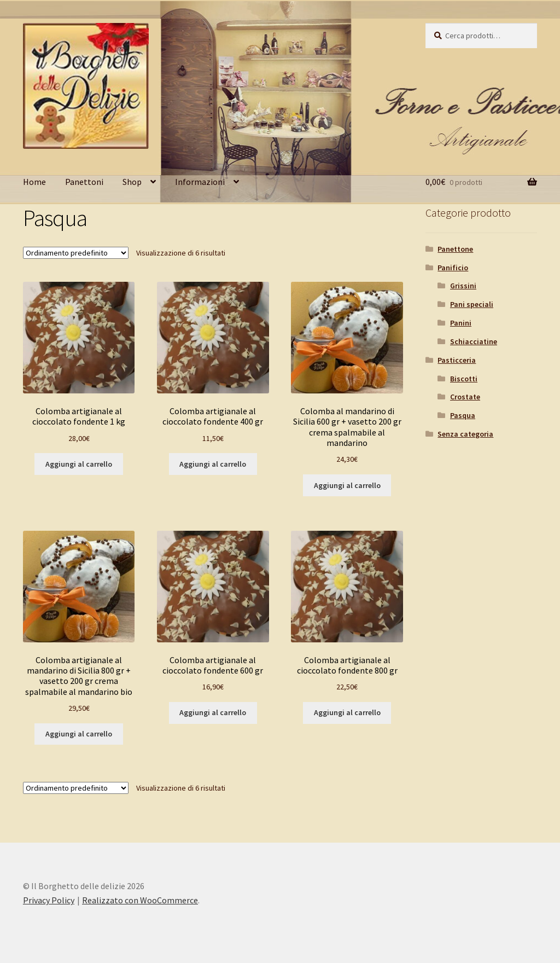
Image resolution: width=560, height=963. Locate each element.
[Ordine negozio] (76, 253)
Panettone (455, 249)
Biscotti (464, 379)
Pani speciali (472, 304)
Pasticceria (457, 360)
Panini (461, 323)
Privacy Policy (49, 900)
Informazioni (200, 182)
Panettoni (84, 182)
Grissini (463, 286)
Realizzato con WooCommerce (140, 900)
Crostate (465, 397)
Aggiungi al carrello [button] (79, 464)
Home (34, 182)
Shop (132, 182)
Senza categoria (465, 434)
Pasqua (463, 415)
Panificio (453, 268)
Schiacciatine (474, 341)
